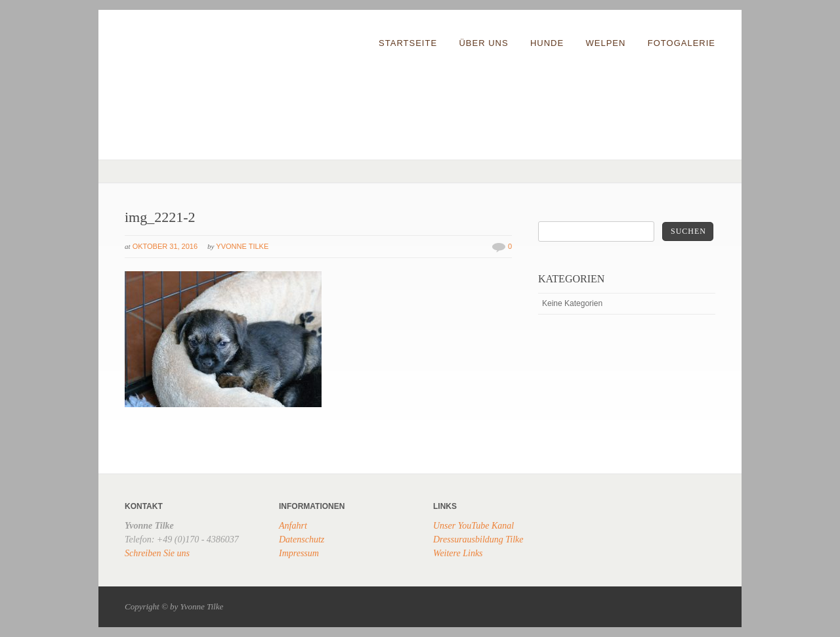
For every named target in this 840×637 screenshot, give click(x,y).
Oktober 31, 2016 (165, 246)
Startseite (408, 43)
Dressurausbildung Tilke (478, 539)
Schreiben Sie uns (157, 553)
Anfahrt (293, 526)
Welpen (606, 43)
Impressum (299, 553)
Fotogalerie (682, 43)
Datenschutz (302, 539)
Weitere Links (458, 553)
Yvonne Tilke (242, 246)
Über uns (483, 43)
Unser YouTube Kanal (473, 526)
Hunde (547, 43)
